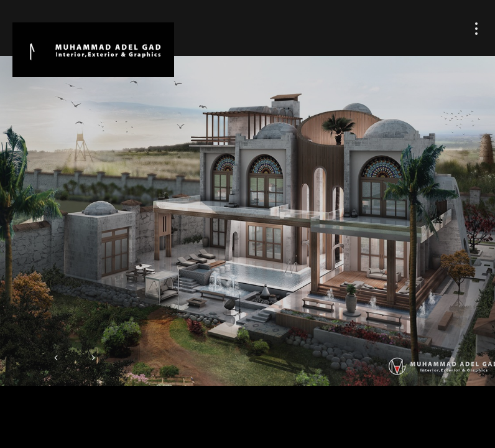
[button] (56, 359)
